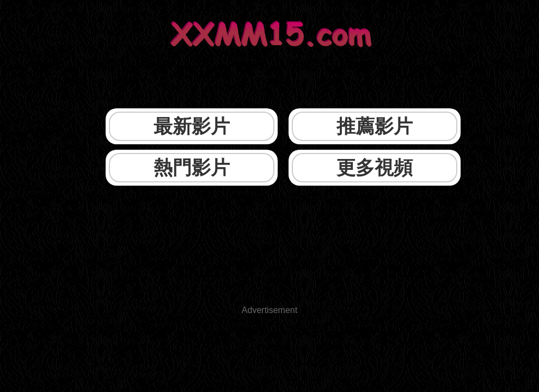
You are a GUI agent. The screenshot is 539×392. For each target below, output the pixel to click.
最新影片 (192, 126)
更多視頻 (375, 167)
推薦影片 (375, 126)
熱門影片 (192, 167)
